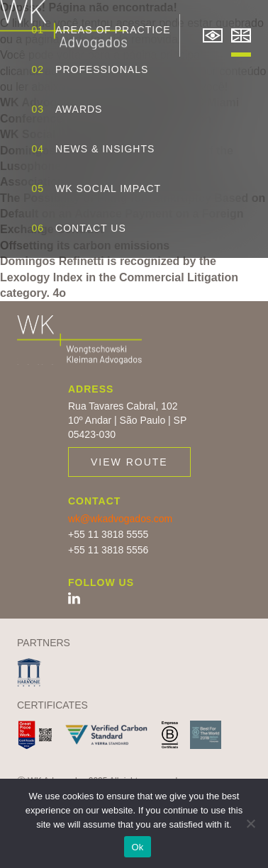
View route (129, 462)
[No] (250, 823)
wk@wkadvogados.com (120, 519)
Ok (137, 847)
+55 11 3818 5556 (108, 550)
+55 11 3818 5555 (108, 534)
